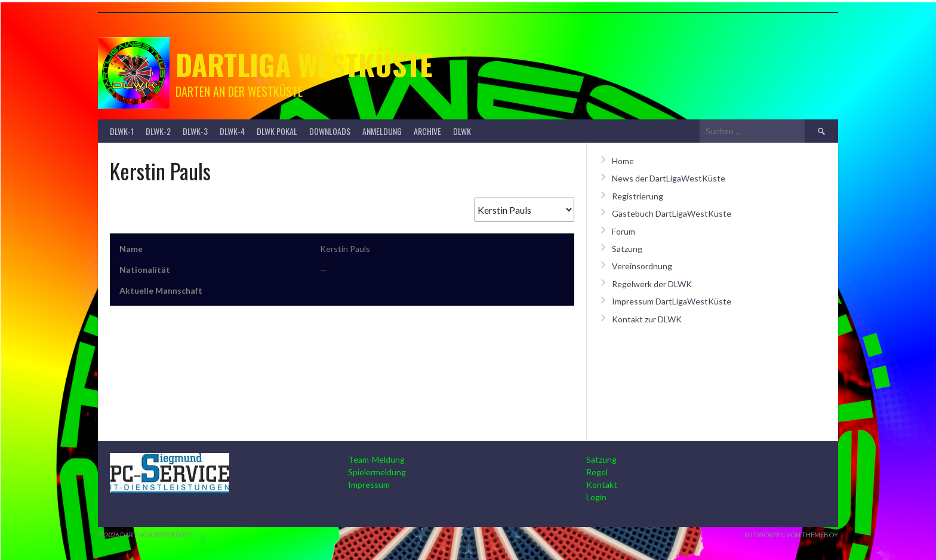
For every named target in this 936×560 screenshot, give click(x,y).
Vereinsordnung (642, 266)
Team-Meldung (376, 459)
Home (623, 161)
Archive (427, 131)
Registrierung (638, 196)
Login (596, 497)
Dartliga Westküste (304, 64)
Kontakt (602, 484)
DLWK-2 (158, 131)
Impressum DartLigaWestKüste (672, 301)
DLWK (462, 131)
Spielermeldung (377, 472)
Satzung (627, 249)
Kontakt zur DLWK (647, 319)
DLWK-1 (122, 131)
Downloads (330, 131)
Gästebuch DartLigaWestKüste (672, 213)
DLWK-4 (232, 131)
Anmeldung (382, 131)
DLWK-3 (195, 131)
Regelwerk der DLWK (652, 284)
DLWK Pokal (277, 131)
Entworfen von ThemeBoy (791, 535)
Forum (624, 231)
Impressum (369, 484)
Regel (597, 472)
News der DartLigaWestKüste (669, 178)
